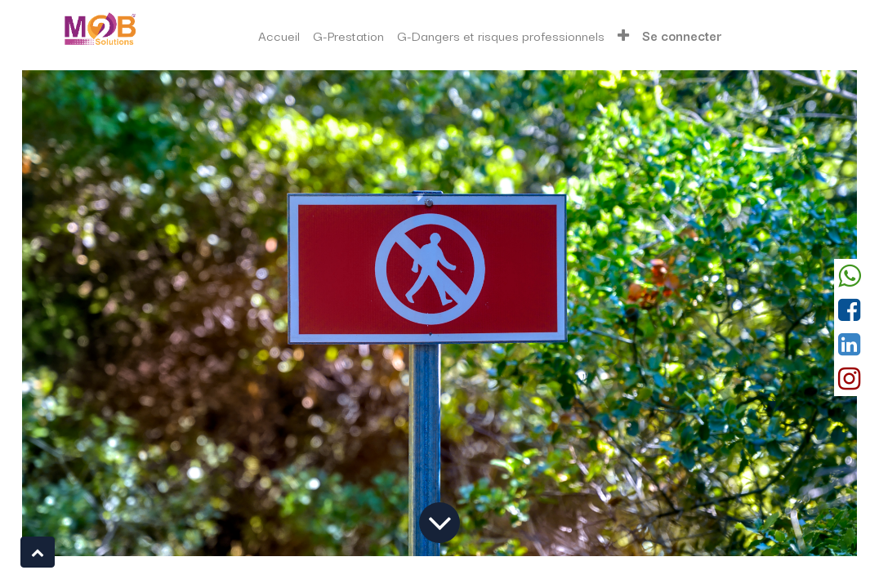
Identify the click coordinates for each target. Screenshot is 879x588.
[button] (623, 36)
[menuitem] (279, 36)
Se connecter (682, 35)
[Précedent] (85, 313)
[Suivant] (794, 313)
